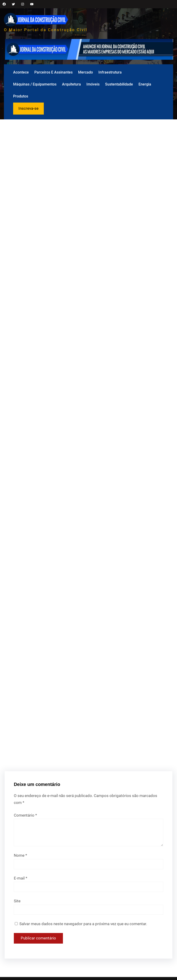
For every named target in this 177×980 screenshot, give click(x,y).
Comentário (25, 815)
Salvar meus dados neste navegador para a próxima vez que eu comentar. (83, 924)
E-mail (21, 878)
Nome (20, 855)
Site (17, 901)
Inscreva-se (28, 108)
